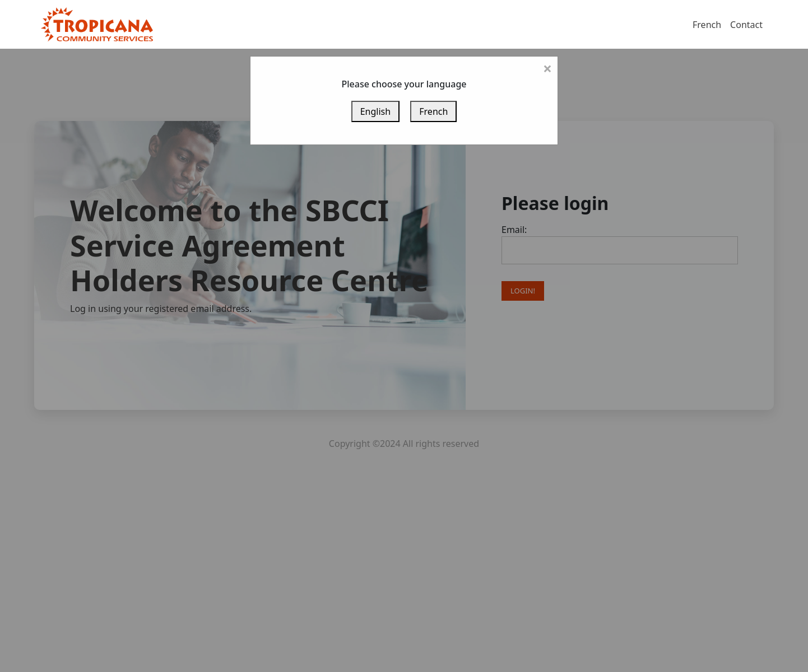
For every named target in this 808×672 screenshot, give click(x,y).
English (375, 111)
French (707, 25)
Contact (746, 25)
